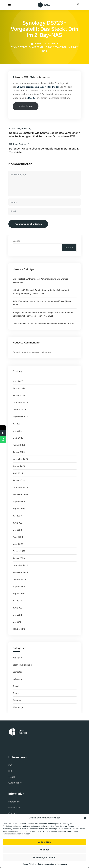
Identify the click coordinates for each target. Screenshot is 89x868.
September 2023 (21, 502)
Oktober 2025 (19, 410)
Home (36, 44)
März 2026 (18, 381)
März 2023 (18, 544)
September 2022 (21, 586)
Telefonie (17, 700)
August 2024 (19, 466)
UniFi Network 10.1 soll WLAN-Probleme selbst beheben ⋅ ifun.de (43, 324)
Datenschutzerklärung (47, 864)
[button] (85, 818)
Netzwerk (17, 679)
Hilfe (11, 771)
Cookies (12, 813)
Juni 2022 (17, 608)
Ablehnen (44, 850)
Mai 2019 (17, 622)
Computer (17, 672)
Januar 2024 (19, 480)
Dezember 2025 (20, 402)
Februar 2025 (19, 445)
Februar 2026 (19, 388)
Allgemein (17, 658)
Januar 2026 (19, 395)
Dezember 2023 (20, 487)
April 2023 (18, 537)
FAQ (10, 765)
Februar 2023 (19, 551)
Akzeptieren (44, 842)
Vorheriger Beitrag (45, 133)
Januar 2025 (19, 452)
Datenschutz (15, 807)
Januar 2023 (19, 558)
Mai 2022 (17, 615)
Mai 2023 (17, 530)
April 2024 (18, 473)
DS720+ (32, 98)
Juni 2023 (17, 523)
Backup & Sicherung (22, 665)
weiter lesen (26, 106)
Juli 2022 (17, 601)
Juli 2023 (17, 516)
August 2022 (19, 594)
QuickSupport (15, 783)
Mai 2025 (17, 431)
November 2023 (20, 494)
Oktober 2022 (19, 579)
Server (16, 693)
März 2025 (18, 438)
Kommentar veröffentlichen (28, 224)
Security (17, 686)
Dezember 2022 (20, 565)
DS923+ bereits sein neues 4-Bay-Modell (38, 87)
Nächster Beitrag (45, 148)
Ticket (12, 777)
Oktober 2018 (19, 629)
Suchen (17, 241)
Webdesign (18, 707)
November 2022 (20, 572)
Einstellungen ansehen (44, 857)
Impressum (62, 864)
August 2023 (19, 509)
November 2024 (20, 459)
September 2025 (21, 417)
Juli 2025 (17, 424)
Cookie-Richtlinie (29, 864)
